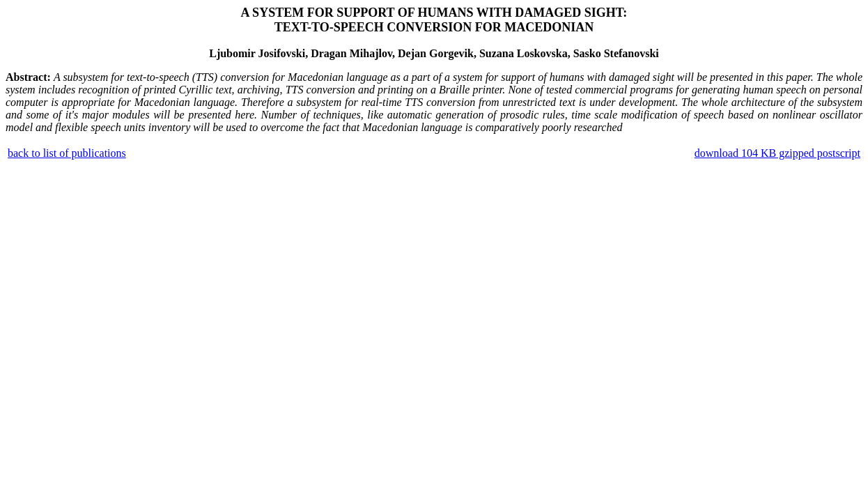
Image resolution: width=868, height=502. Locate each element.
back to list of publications (67, 153)
